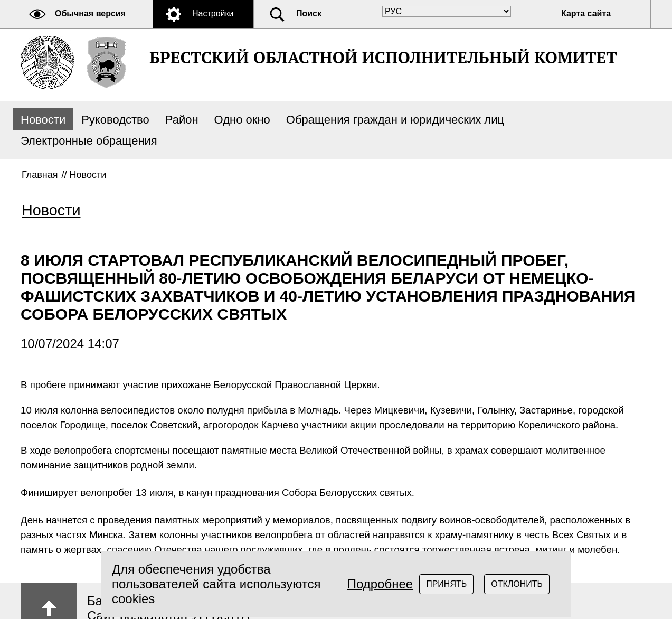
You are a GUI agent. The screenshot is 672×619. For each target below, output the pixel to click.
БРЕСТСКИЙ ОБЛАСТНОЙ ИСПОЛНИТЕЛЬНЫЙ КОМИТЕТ (383, 57)
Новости (43, 120)
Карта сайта (586, 13)
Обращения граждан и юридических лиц (395, 120)
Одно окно (242, 120)
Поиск (309, 13)
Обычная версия (90, 13)
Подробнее (380, 584)
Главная (40, 175)
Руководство (115, 120)
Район (182, 120)
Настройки (213, 13)
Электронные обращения (89, 141)
